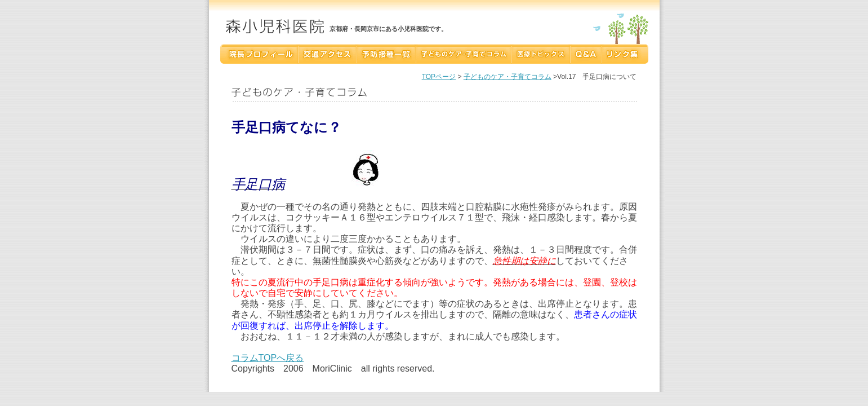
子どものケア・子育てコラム (508, 77)
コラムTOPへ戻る (268, 358)
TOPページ (439, 77)
